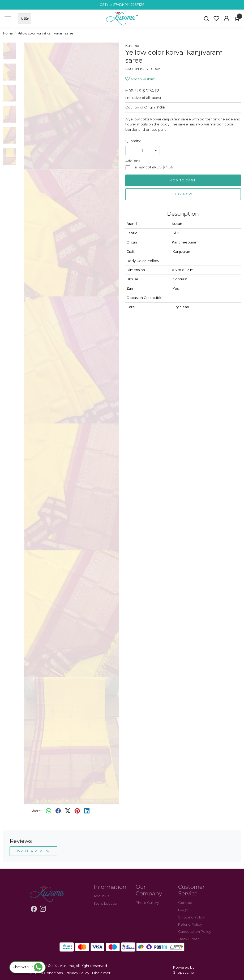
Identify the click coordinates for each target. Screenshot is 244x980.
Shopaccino (184, 972)
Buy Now (183, 194)
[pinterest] (77, 811)
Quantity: (133, 141)
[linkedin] (87, 811)
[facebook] (58, 811)
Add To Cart (183, 180)
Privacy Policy (77, 973)
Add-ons (133, 161)
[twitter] (68, 811)
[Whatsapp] (49, 811)
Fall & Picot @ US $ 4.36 (153, 167)
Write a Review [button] (33, 851)
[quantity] (143, 151)
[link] (206, 19)
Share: (36, 811)
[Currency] (25, 19)
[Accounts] (226, 19)
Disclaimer (101, 973)
